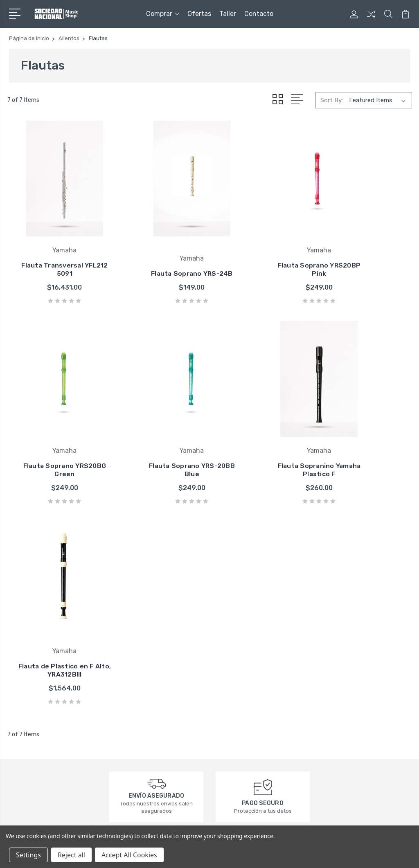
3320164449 (39, 695)
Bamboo (232, 703)
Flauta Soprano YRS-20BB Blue (53, 422)
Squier (228, 690)
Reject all (71, 855)
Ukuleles (333, 715)
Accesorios (338, 703)
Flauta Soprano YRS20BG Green (366, 245)
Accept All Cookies (129, 855)
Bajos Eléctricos (345, 690)
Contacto (259, 14)
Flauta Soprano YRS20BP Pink (262, 245)
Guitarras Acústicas (349, 678)
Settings (28, 855)
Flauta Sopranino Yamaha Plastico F (158, 422)
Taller (228, 14)
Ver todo (232, 727)
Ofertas (199, 14)
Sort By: (332, 100)
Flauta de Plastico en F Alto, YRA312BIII (262, 422)
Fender (230, 654)
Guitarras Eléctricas (349, 666)
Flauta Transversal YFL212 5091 (53, 245)
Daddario (232, 678)
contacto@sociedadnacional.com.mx (66, 710)
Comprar (163, 14)
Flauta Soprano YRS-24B (158, 245)
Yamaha (231, 666)
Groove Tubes (239, 715)
